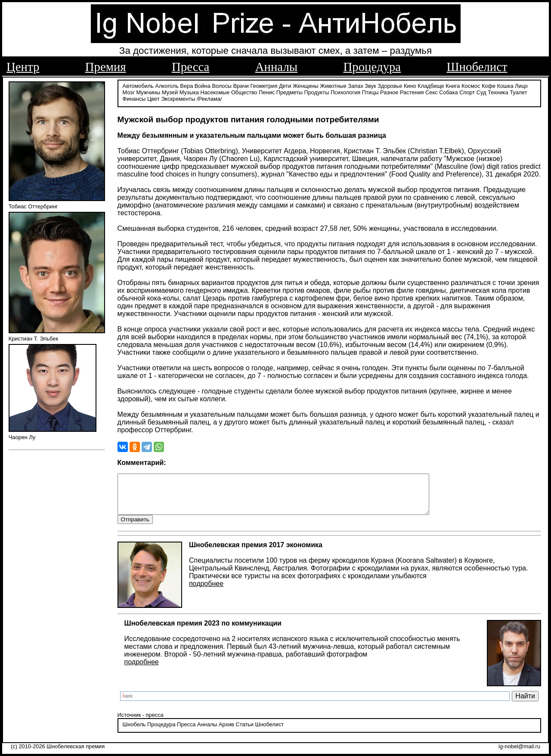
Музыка (189, 91)
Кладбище (431, 85)
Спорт (467, 91)
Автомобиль (138, 85)
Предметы (289, 91)
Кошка (505, 85)
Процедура (372, 67)
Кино (410, 85)
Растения (412, 91)
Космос (471, 85)
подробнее (206, 591)
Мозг (129, 91)
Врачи (241, 85)
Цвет (153, 98)
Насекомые (215, 91)
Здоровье (390, 85)
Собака (449, 91)
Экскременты (178, 98)
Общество (244, 91)
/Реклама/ (209, 98)
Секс (432, 91)
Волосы (222, 85)
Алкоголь (167, 85)
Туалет (518, 91)
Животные (333, 85)
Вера (186, 85)
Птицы (370, 91)
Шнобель (134, 732)
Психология (345, 91)
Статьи (244, 732)
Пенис (267, 91)
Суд (481, 91)
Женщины (306, 85)
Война (203, 85)
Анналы (276, 67)
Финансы (134, 98)
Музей (170, 91)
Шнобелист (477, 67)
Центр (23, 67)
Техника (498, 91)
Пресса (190, 67)
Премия (106, 67)
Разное (389, 91)
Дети (285, 85)
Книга (453, 85)
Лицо (521, 85)
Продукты (317, 91)
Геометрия (264, 85)
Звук (370, 85)
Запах (356, 85)
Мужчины (148, 91)
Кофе (489, 85)
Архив (226, 732)
